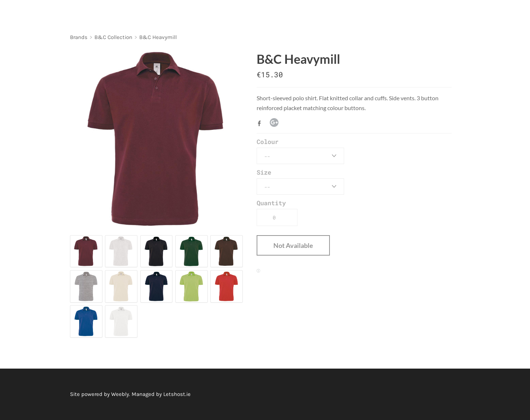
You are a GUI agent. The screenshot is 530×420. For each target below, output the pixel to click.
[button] (293, 245)
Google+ (274, 122)
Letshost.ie (177, 394)
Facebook (261, 123)
